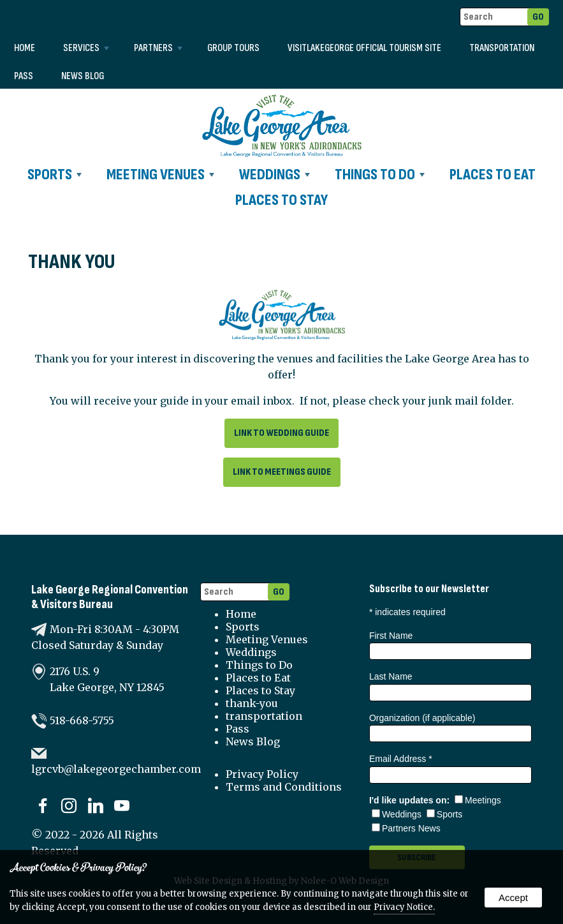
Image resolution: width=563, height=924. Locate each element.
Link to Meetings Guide (282, 472)
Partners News (406, 828)
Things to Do (380, 175)
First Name (391, 636)
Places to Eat (493, 175)
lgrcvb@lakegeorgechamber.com (116, 769)
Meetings (478, 800)
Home (25, 48)
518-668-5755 (82, 720)
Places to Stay (281, 200)
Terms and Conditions (284, 787)
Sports (55, 175)
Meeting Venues (160, 175)
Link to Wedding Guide (281, 433)
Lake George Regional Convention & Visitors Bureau (110, 597)
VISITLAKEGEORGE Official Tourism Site (364, 48)
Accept (513, 898)
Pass (24, 76)
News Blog (83, 76)
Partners (158, 48)
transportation (502, 48)
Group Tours (233, 48)
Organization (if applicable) (422, 718)
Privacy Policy (262, 774)
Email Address (401, 759)
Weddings (274, 175)
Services (86, 48)
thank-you (252, 703)
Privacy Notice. (404, 907)
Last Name (391, 676)
